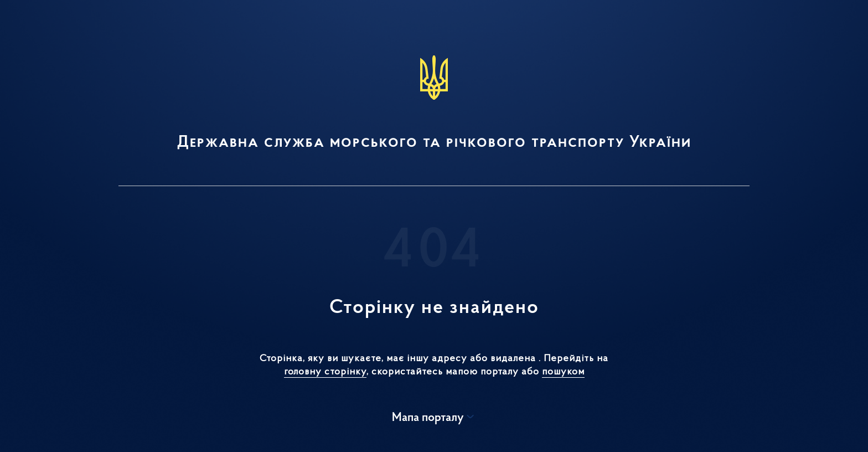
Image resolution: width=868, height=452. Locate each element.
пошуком (563, 372)
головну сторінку (325, 372)
